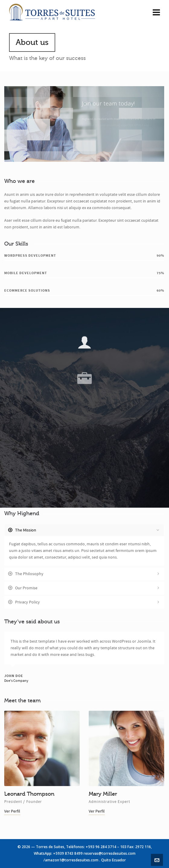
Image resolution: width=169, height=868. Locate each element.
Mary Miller (103, 794)
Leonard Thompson (29, 794)
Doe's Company (16, 681)
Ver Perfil (12, 811)
